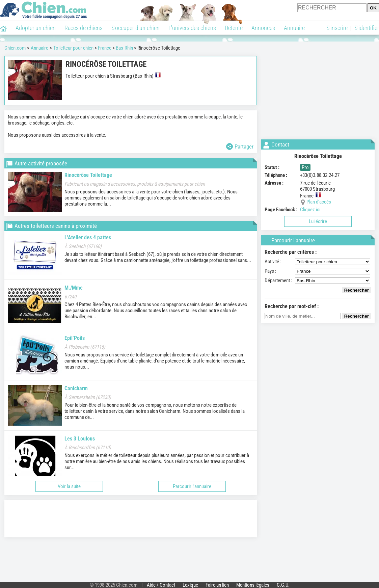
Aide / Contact (161, 585)
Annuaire (294, 28)
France (105, 48)
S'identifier (367, 28)
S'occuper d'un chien (136, 28)
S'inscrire (337, 28)
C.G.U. (283, 585)
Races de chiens (84, 28)
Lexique (190, 585)
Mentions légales (253, 585)
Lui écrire (318, 221)
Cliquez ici (310, 210)
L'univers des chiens (192, 28)
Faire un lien (217, 585)
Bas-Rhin (124, 48)
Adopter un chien (36, 28)
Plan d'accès (319, 202)
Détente (234, 28)
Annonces (263, 28)
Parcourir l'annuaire (192, 486)
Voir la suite (69, 486)
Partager (240, 146)
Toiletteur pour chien (73, 48)
